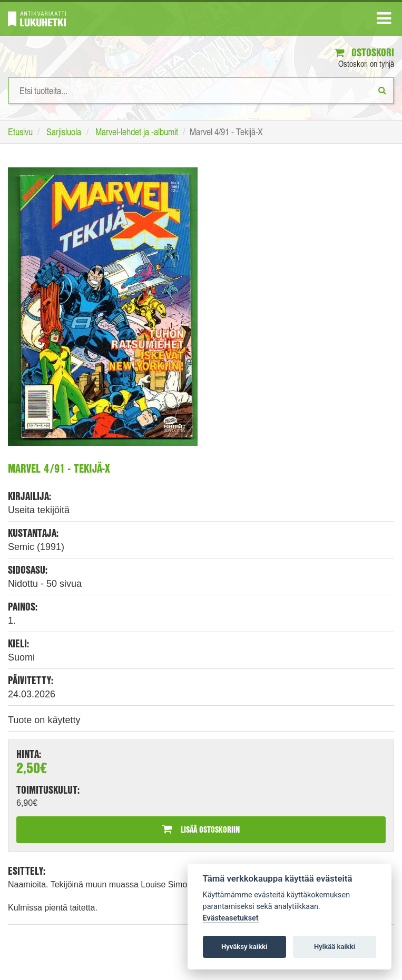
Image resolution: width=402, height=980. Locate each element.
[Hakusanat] (201, 91)
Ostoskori (364, 52)
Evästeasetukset (231, 918)
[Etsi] (382, 90)
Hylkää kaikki (335, 947)
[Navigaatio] (384, 21)
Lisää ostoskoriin (201, 829)
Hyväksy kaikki (244, 947)
